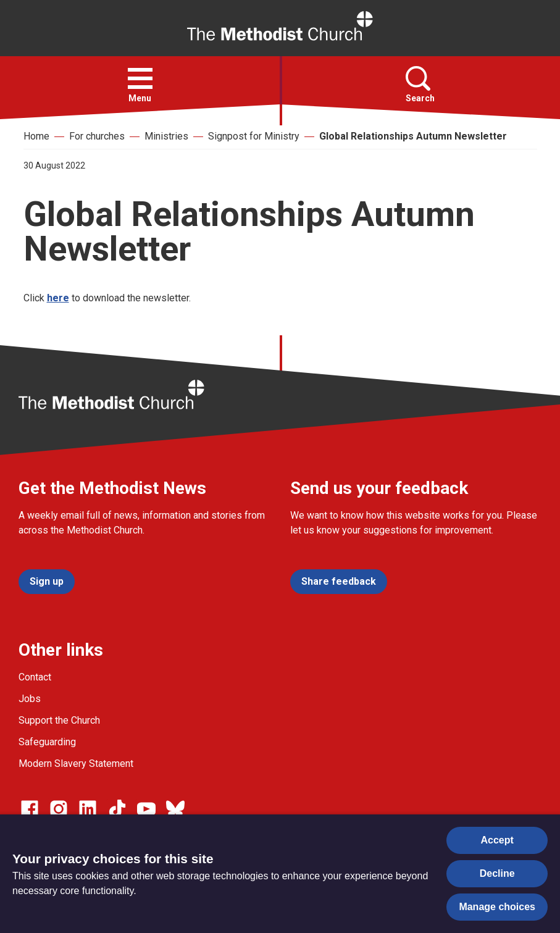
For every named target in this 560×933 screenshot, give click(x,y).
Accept (497, 840)
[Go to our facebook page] (30, 809)
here (58, 298)
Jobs (30, 699)
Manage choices (497, 907)
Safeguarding (47, 742)
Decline (497, 873)
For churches (97, 136)
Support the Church (59, 720)
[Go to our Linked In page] (88, 809)
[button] (140, 78)
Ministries (166, 136)
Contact (35, 677)
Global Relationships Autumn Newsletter (413, 136)
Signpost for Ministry (254, 136)
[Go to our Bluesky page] (175, 809)
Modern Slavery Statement (76, 764)
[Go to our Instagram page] (59, 809)
